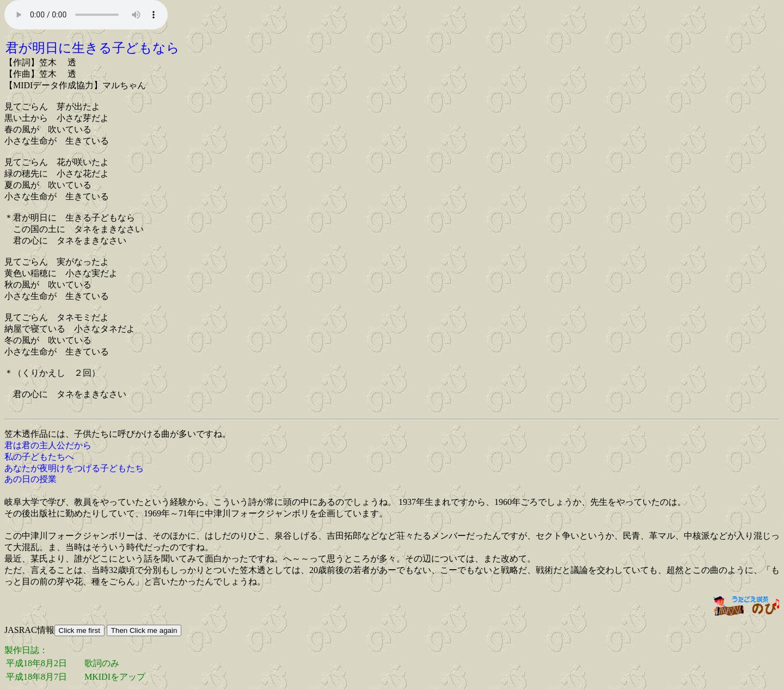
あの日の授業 (30, 479)
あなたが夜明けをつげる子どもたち (74, 468)
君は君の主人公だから (48, 445)
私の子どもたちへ (39, 457)
